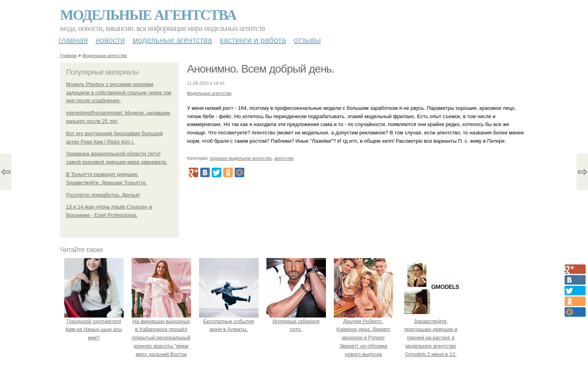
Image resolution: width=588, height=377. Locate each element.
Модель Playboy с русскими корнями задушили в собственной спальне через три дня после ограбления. (119, 93)
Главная (73, 40)
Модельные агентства (148, 15)
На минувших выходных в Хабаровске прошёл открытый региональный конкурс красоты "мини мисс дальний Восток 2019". (161, 338)
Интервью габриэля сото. (296, 321)
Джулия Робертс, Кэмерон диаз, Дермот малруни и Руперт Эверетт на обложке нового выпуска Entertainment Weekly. (364, 338)
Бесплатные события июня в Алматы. (229, 321)
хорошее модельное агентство (241, 158)
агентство (284, 158)
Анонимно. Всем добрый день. (261, 69)
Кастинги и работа (253, 40)
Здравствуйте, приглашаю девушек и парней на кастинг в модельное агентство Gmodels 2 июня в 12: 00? (431, 338)
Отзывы (307, 40)
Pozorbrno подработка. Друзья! (103, 195)
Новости (110, 40)
